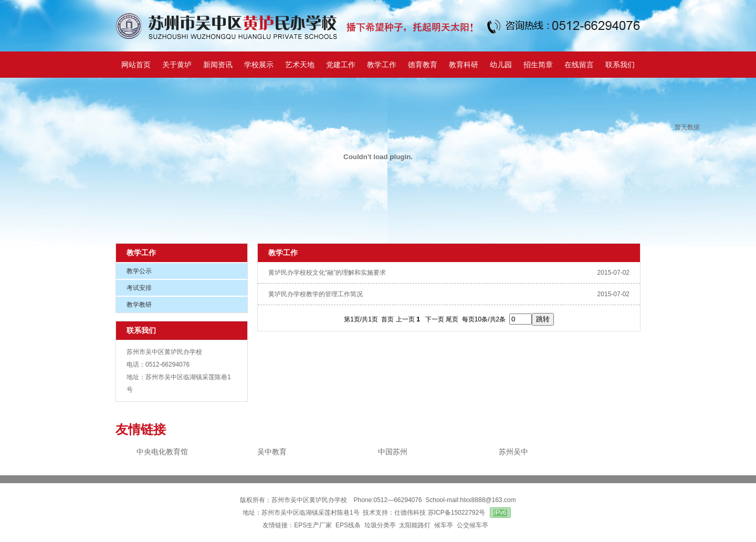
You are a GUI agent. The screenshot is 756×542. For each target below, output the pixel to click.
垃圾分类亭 (380, 525)
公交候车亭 (473, 525)
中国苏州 (393, 452)
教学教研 (139, 305)
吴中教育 (272, 452)
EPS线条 (348, 525)
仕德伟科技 (410, 513)
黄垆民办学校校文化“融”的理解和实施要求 (327, 273)
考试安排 (139, 288)
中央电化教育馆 (162, 452)
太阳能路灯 (415, 525)
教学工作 (141, 253)
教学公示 (139, 271)
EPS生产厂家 (313, 525)
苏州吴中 (513, 452)
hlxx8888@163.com (488, 500)
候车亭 (444, 525)
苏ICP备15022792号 (456, 513)
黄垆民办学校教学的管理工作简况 (316, 294)
